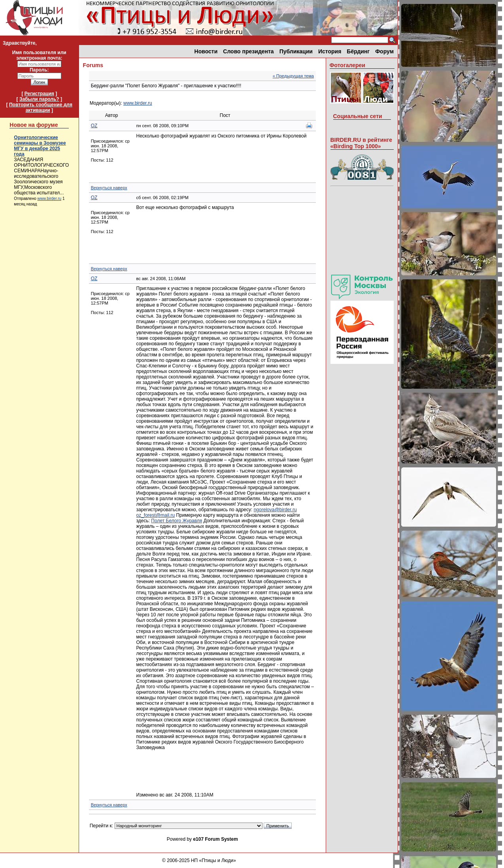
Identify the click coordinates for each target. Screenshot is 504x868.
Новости (206, 51)
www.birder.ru (50, 199)
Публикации (296, 51)
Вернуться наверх (109, 188)
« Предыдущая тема (293, 76)
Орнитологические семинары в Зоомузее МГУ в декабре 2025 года (40, 146)
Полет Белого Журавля (176, 521)
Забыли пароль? (39, 99)
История (330, 51)
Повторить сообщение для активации (41, 107)
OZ (94, 126)
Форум (384, 51)
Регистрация (39, 94)
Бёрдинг (358, 51)
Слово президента (248, 51)
